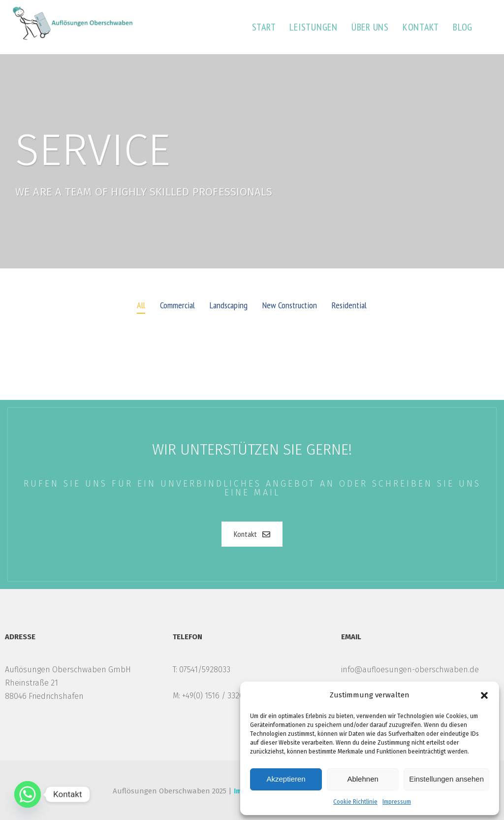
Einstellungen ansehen (446, 779)
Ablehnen (362, 779)
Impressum (397, 802)
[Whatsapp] (28, 794)
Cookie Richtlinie (355, 802)
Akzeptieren (286, 779)
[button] (484, 695)
